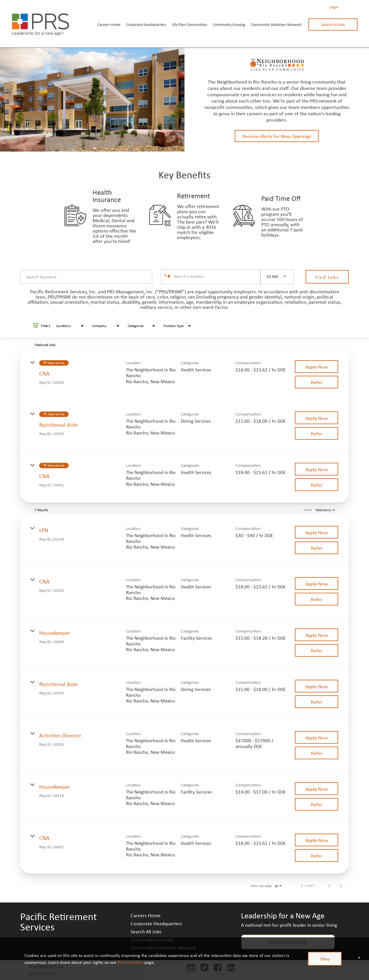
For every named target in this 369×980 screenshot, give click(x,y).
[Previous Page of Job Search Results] (329, 886)
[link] (184, 374)
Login (334, 7)
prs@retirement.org (46, 966)
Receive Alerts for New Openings (277, 136)
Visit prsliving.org (288, 942)
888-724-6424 (42, 974)
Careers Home (109, 24)
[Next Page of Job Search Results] (341, 886)
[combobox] (86, 277)
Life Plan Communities (190, 24)
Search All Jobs (333, 24)
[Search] (327, 277)
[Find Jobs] (327, 277)
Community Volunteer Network (276, 24)
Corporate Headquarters (146, 24)
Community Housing (229, 24)
